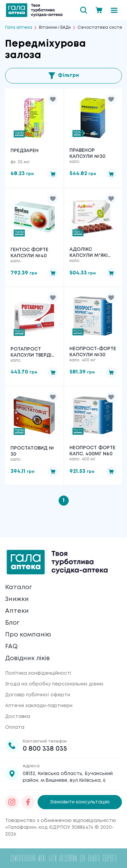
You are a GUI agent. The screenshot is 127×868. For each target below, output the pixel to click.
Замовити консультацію (80, 802)
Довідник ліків (27, 658)
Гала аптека (19, 28)
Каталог (18, 587)
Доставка (18, 717)
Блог (12, 623)
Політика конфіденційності (38, 673)
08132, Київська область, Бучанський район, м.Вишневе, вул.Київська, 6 (68, 777)
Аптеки (17, 611)
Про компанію (28, 635)
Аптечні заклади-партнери (39, 706)
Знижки (17, 599)
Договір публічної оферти (38, 695)
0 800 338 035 (45, 749)
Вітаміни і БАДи (55, 28)
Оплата (15, 727)
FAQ (11, 647)
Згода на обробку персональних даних (54, 684)
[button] (53, 99)
